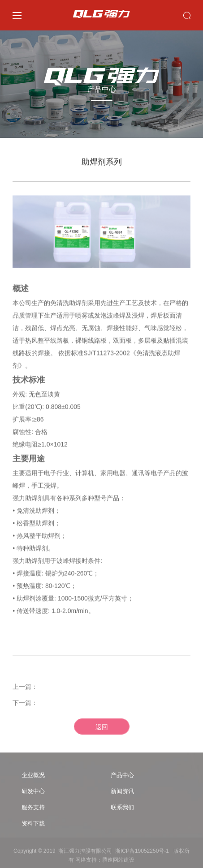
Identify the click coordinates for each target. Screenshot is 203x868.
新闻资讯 (122, 793)
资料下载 (33, 826)
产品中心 (122, 777)
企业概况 (33, 777)
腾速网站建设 (118, 862)
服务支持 (33, 810)
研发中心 (33, 793)
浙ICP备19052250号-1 (142, 853)
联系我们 (122, 810)
